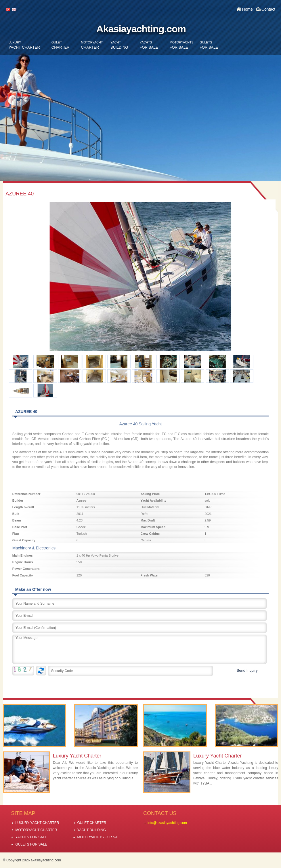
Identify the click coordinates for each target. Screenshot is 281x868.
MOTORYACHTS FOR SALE (99, 837)
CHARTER (61, 45)
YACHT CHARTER (24, 45)
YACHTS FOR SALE (31, 837)
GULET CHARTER (92, 823)
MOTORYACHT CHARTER (36, 830)
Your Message (139, 649)
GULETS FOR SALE (31, 844)
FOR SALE (149, 45)
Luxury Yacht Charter (77, 756)
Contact (268, 9)
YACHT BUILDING (91, 830)
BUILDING (119, 45)
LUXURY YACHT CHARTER (37, 823)
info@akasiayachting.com (167, 823)
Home (247, 9)
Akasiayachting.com (141, 29)
